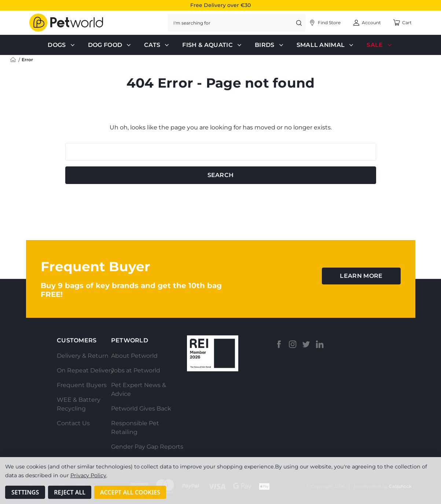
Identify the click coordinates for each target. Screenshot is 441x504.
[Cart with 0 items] (402, 23)
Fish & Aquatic (212, 45)
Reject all (70, 492)
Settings (25, 492)
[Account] (325, 23)
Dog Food (110, 45)
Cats (157, 45)
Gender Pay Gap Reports (147, 447)
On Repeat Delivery (85, 370)
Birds (270, 45)
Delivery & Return (83, 356)
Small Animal (326, 45)
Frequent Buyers (82, 385)
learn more (361, 276)
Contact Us (73, 423)
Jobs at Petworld (136, 370)
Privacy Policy (88, 475)
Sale (380, 45)
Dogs (62, 45)
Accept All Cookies (130, 492)
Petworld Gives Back (141, 409)
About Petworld (134, 356)
